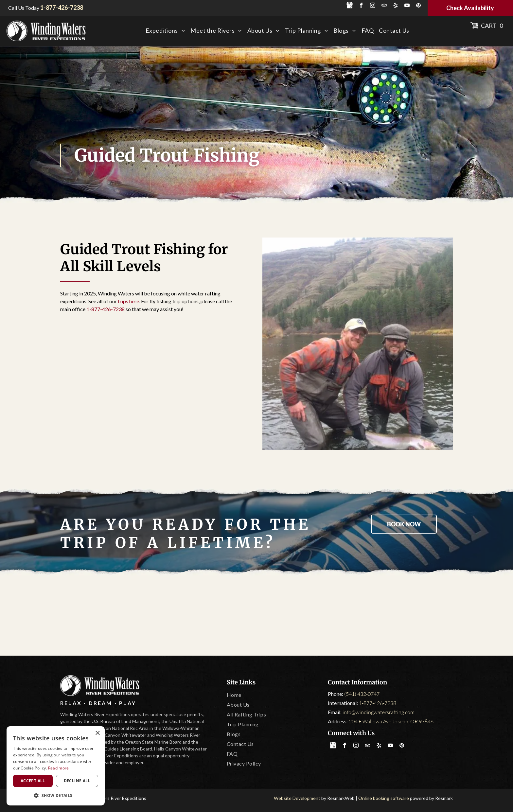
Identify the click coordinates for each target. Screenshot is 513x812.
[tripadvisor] (384, 6)
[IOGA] (411, 616)
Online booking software (384, 798)
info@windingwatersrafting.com (379, 712)
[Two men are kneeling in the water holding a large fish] (358, 344)
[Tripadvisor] (179, 616)
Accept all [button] (33, 781)
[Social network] (350, 6)
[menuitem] (166, 31)
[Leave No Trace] (334, 616)
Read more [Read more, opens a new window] (59, 768)
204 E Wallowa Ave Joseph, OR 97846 (391, 721)
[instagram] (373, 6)
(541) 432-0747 (362, 694)
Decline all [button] (77, 781)
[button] (56, 795)
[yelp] (396, 6)
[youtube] (407, 6)
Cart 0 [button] (492, 26)
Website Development (297, 798)
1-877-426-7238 (106, 309)
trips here (128, 301)
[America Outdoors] (102, 616)
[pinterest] (418, 6)
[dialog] (56, 766)
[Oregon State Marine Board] (256, 616)
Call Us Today (24, 8)
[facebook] (361, 6)
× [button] (97, 733)
